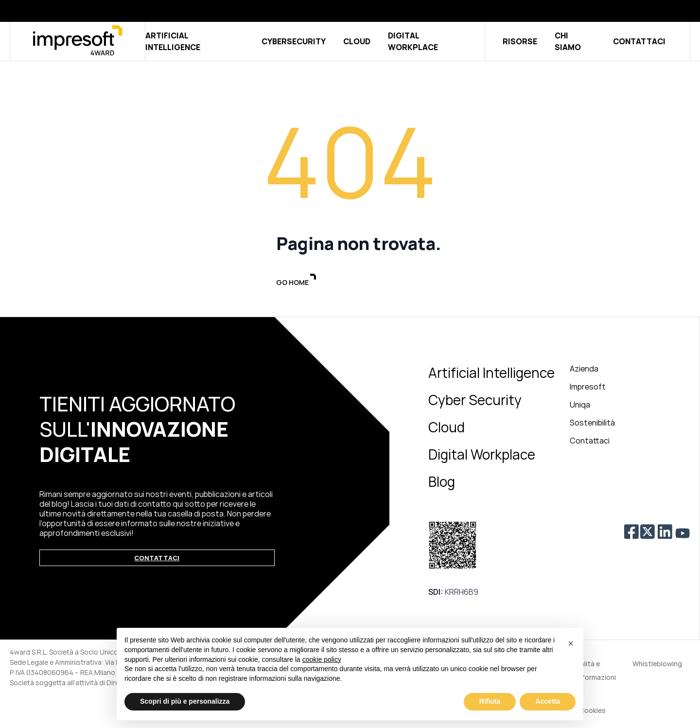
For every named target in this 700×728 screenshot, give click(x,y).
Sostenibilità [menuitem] (592, 424)
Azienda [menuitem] (584, 370)
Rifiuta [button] (490, 701)
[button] (571, 643)
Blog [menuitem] (442, 483)
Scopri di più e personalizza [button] (185, 701)
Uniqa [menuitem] (580, 406)
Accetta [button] (548, 701)
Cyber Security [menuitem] (475, 401)
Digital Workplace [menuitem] (482, 456)
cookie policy (322, 659)
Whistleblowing (657, 665)
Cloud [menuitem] (446, 428)
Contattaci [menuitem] (590, 442)
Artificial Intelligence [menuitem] (491, 374)
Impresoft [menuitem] (588, 388)
